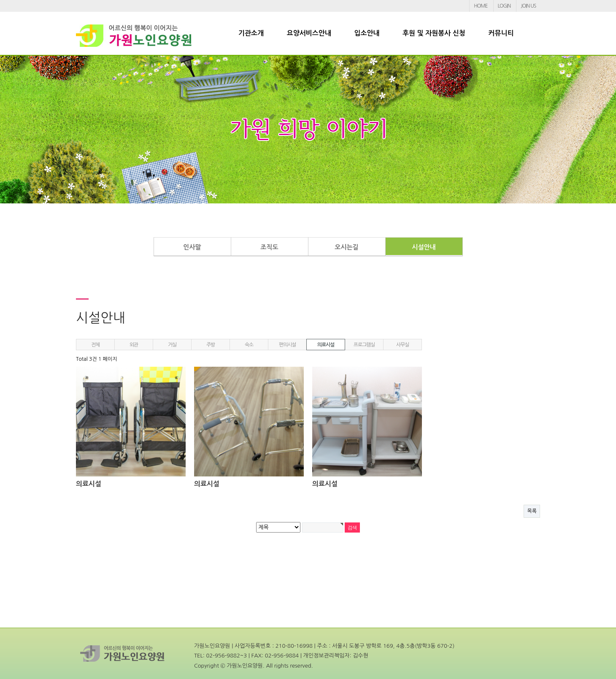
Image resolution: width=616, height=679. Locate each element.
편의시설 (287, 345)
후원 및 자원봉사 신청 (434, 33)
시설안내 (424, 247)
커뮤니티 (501, 33)
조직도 (269, 247)
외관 (134, 345)
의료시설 (326, 345)
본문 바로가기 (0, 0)
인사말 (192, 247)
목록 (532, 511)
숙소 (249, 345)
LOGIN (504, 6)
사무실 (403, 345)
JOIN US (528, 6)
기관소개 (251, 33)
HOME (481, 6)
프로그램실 (364, 345)
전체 (95, 345)
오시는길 (346, 247)
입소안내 (367, 33)
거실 (172, 345)
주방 (211, 345)
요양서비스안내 (309, 33)
